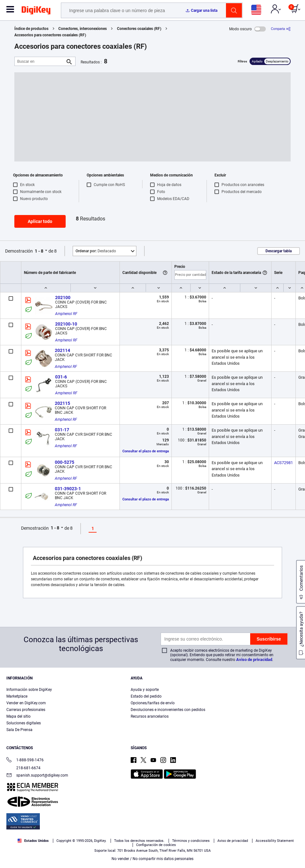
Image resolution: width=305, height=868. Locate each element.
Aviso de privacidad (254, 660)
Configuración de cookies (156, 845)
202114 (62, 350)
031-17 (62, 430)
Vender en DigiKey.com (26, 703)
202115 (62, 403)
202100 (63, 298)
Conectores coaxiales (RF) (139, 29)
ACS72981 (283, 463)
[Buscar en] (40, 61)
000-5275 (65, 462)
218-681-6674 (23, 768)
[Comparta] (281, 29)
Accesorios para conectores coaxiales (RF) (50, 35)
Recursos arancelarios (150, 716)
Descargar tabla (279, 251)
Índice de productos (31, 29)
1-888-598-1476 (25, 760)
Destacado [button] (96, 251)
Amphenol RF (66, 314)
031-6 (61, 377)
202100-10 (66, 324)
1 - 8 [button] (39, 251)
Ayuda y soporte (145, 690)
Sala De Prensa (19, 730)
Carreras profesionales (26, 710)
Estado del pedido (146, 696)
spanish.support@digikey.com (37, 776)
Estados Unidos (33, 841)
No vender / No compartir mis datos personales (152, 859)
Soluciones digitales (24, 723)
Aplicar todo (40, 221)
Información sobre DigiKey (29, 690)
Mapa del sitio (18, 716)
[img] (36, 11)
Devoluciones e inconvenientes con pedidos (168, 710)
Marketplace (17, 696)
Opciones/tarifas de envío (153, 703)
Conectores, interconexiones (83, 29)
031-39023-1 (68, 489)
